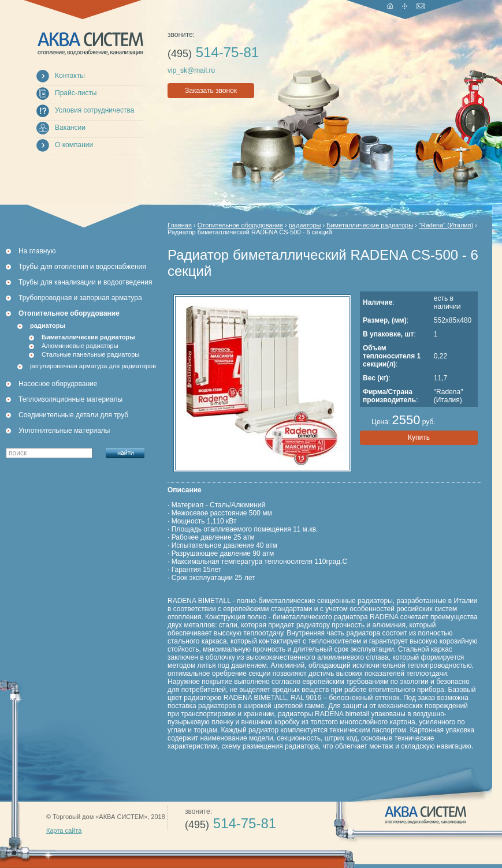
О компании (74, 145)
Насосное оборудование (58, 384)
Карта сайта (64, 830)
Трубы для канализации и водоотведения (85, 282)
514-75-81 (213, 52)
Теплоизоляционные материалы (70, 399)
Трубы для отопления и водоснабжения (82, 267)
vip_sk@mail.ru (191, 70)
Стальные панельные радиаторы (90, 354)
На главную (37, 251)
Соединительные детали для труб (73, 415)
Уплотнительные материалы (64, 431)
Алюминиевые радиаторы (80, 346)
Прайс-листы (76, 93)
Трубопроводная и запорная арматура (80, 298)
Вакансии (70, 128)
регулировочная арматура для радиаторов (93, 366)
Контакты (70, 76)
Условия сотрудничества (94, 110)
